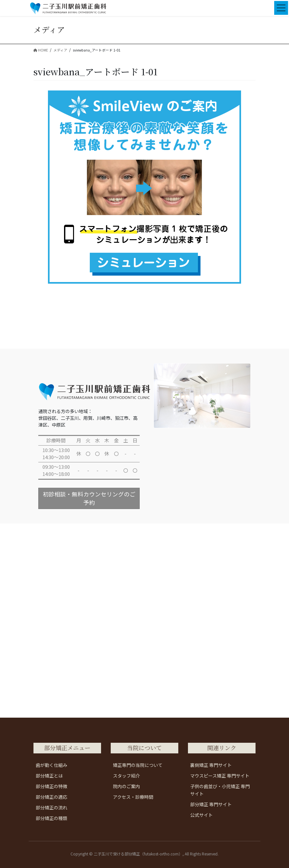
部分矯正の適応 (51, 797)
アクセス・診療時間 (133, 797)
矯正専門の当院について (138, 765)
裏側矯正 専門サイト (211, 765)
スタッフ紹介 (126, 776)
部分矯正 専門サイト (211, 804)
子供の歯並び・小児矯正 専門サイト (220, 790)
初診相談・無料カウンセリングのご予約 (89, 498)
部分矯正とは (49, 776)
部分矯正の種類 (51, 818)
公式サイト (201, 815)
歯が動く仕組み (51, 765)
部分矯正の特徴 (51, 786)
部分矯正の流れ (51, 807)
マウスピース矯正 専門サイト (220, 776)
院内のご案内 (126, 786)
